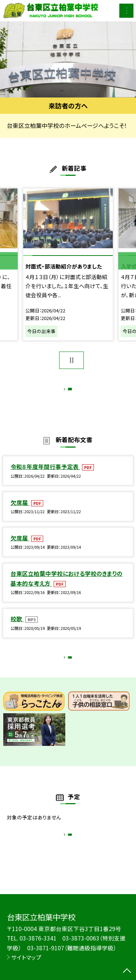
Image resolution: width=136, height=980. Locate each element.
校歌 (17, 626)
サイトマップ (26, 957)
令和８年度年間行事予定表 (45, 474)
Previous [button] (9, 261)
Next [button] (127, 261)
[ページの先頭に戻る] (127, 971)
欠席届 (20, 510)
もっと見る (64, 391)
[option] (68, 60)
